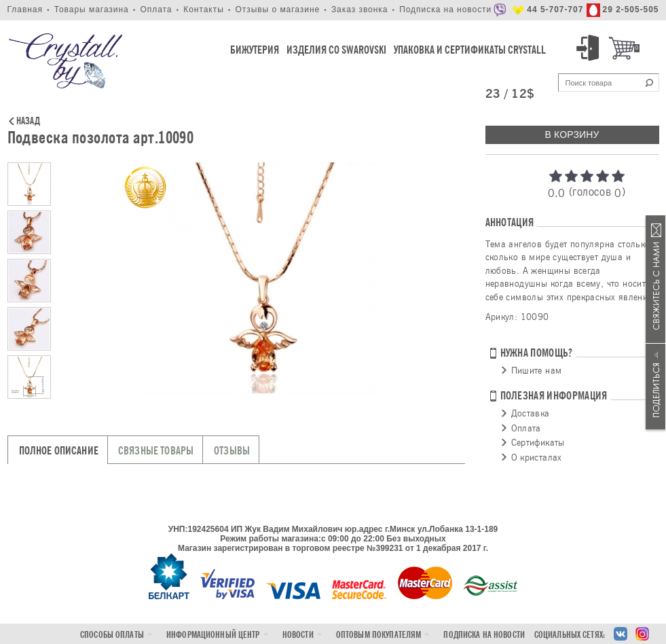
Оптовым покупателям (378, 635)
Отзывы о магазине (277, 10)
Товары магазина (92, 10)
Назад (28, 122)
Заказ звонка (360, 10)
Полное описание (59, 451)
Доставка (531, 413)
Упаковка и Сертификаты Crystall (470, 50)
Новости (298, 635)
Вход (590, 48)
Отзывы (232, 451)
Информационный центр (213, 635)
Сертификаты (538, 442)
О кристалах (537, 457)
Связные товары (156, 451)
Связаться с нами (656, 280)
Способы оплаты (112, 635)
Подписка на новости (445, 10)
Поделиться (656, 387)
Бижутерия (255, 50)
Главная (25, 10)
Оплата (156, 10)
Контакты (204, 10)
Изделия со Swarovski (336, 50)
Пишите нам (537, 370)
